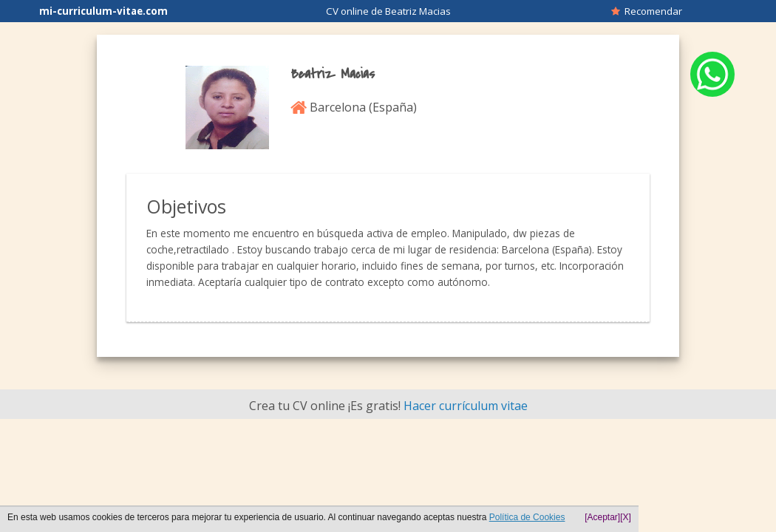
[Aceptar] (602, 517)
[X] (626, 517)
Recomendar (647, 11)
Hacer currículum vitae (466, 406)
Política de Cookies (527, 517)
